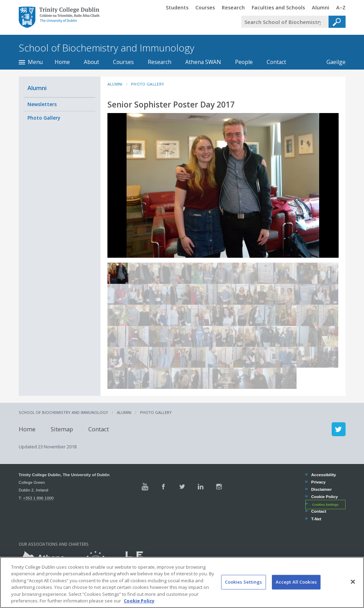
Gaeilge (333, 62)
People (244, 62)
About (91, 62)
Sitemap (62, 429)
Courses (123, 62)
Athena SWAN (203, 62)
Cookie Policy (324, 497)
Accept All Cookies (296, 587)
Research (160, 62)
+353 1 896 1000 (38, 498)
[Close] (353, 587)
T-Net (316, 519)
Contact (276, 62)
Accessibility (323, 475)
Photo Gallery (44, 118)
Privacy (318, 482)
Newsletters (42, 104)
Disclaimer (321, 489)
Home (62, 62)
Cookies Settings (325, 504)
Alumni (37, 88)
